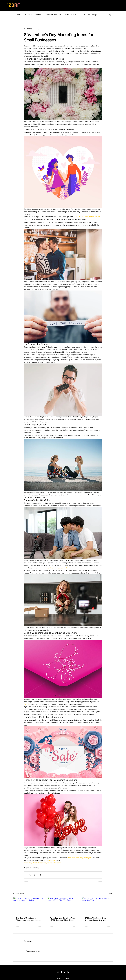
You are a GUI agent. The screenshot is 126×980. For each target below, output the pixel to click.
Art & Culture (71, 15)
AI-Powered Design (89, 15)
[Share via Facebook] (25, 875)
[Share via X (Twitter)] (30, 875)
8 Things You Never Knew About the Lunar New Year (96, 919)
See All (111, 893)
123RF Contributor (33, 15)
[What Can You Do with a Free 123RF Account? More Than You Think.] (63, 906)
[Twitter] (65, 972)
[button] (110, 15)
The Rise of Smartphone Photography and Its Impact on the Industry (29, 919)
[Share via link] (40, 875)
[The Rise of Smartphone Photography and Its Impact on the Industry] (29, 906)
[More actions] (101, 29)
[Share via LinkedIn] (35, 875)
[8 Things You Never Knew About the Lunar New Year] (97, 906)
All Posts (17, 15)
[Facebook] (61, 972)
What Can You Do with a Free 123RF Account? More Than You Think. (63, 919)
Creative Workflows (53, 15)
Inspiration (28, 868)
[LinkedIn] (68, 972)
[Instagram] (58, 972)
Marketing (36, 868)
